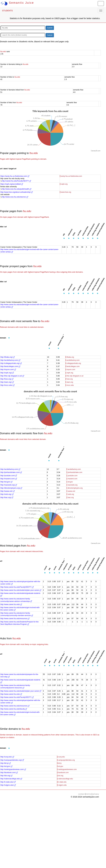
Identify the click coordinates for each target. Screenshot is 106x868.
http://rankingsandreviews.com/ (13, 769)
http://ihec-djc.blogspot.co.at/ (12, 376)
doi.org (61, 776)
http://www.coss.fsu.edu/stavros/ (15, 197)
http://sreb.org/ (7, 494)
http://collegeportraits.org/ (11, 363)
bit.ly (60, 763)
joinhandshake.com (75, 472)
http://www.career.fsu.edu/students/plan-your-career (21, 590)
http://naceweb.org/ (9, 485)
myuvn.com (71, 370)
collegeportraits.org (74, 363)
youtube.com (73, 476)
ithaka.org (70, 357)
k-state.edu (62, 782)
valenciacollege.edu (66, 779)
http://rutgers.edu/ (8, 785)
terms (89, 794)
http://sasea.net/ (8, 491)
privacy (96, 794)
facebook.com (63, 773)
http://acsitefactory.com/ (10, 360)
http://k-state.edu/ (8, 782)
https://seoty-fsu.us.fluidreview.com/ (15, 176)
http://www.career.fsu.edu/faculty (14, 709)
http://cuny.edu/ (7, 757)
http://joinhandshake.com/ (11, 472)
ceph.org (64, 184)
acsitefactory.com (73, 360)
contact (81, 794)
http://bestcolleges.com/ (10, 366)
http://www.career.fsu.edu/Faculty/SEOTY (17, 587)
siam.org (70, 382)
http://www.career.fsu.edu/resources (15, 619)
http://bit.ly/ (6, 763)
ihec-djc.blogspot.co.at (75, 376)
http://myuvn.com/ (8, 370)
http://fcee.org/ (7, 379)
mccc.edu (70, 385)
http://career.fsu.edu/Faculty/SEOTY (16, 181)
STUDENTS (7, 11)
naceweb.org (73, 485)
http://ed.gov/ (6, 482)
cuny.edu (62, 757)
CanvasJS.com (96, 151)
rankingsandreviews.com (67, 769)
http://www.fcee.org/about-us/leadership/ (17, 192)
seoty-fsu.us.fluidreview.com (72, 176)
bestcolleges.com (73, 366)
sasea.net (71, 491)
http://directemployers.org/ (11, 488)
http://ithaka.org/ (8, 357)
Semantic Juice (17, 3)
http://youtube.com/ (9, 476)
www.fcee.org (66, 192)
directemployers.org (75, 488)
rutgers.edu (62, 785)
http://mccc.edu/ (7, 385)
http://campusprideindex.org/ (12, 760)
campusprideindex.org (66, 760)
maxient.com (72, 479)
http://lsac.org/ (7, 497)
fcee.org (70, 379)
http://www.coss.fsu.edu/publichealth (17, 189)
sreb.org (71, 494)
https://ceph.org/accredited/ (12, 184)
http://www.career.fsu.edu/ (11, 604)
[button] (64, 238)
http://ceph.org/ (7, 373)
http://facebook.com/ (9, 773)
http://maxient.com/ (9, 479)
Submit (50, 28)
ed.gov (70, 482)
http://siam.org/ (7, 382)
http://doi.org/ (6, 776)
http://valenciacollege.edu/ (11, 779)
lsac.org (71, 497)
